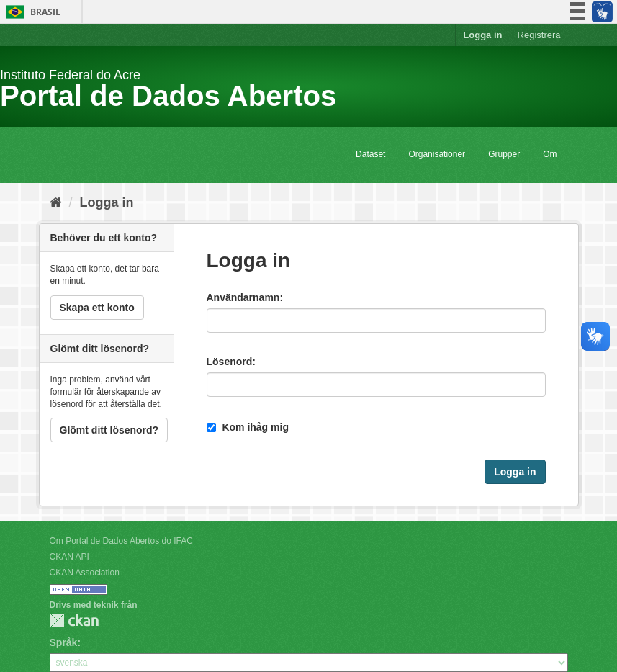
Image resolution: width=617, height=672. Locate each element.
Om (550, 154)
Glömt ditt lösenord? (109, 430)
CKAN (74, 621)
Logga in (482, 35)
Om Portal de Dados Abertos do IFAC (121, 541)
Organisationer (437, 154)
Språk (64, 642)
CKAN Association (85, 573)
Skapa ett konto (97, 308)
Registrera (539, 35)
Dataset (370, 154)
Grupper (504, 154)
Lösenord (230, 362)
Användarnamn (243, 297)
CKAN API (69, 557)
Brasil (31, 12)
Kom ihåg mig (248, 427)
